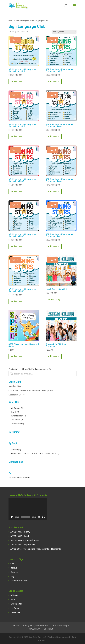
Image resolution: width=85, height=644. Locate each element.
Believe (14, 568)
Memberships (15, 386)
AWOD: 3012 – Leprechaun (23, 545)
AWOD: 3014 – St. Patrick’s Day (25, 540)
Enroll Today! (55, 299)
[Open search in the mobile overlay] (42, 374)
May (12, 576)
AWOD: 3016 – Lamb (20, 536)
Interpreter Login (60, 625)
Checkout (48, 629)
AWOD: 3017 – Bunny (20, 532)
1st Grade (15, 608)
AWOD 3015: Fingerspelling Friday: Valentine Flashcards (36, 549)
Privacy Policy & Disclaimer (36, 625)
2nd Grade (15, 612)
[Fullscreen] (44, 517)
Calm (13, 563)
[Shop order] (64, 32)
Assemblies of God (19, 581)
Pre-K (13, 599)
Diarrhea (14, 572)
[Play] (12, 517)
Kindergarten (16, 604)
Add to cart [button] (16, 81)
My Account (35, 629)
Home (11, 21)
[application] (28, 509)
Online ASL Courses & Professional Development (31, 390)
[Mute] (39, 517)
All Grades (15, 595)
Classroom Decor (16, 395)
